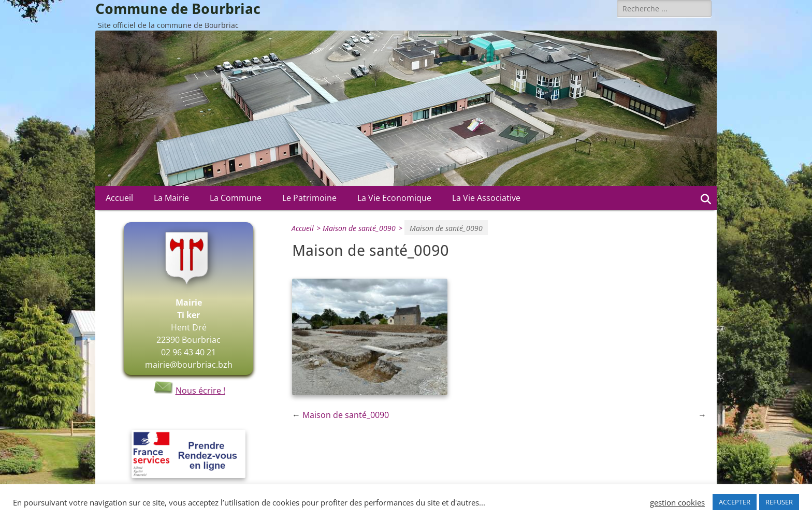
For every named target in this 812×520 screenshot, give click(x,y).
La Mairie (171, 198)
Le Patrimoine (309, 198)
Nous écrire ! (189, 391)
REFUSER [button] (779, 502)
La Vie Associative (486, 198)
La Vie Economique (394, 198)
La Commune (236, 198)
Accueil (119, 198)
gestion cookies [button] (677, 502)
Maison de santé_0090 (364, 228)
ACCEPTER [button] (735, 502)
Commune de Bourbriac (178, 9)
